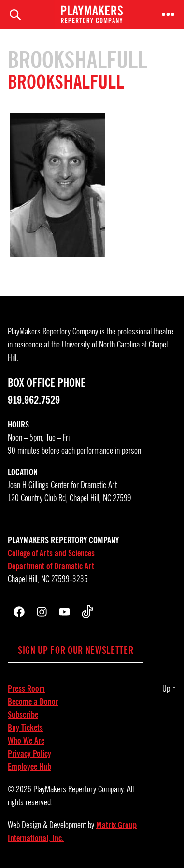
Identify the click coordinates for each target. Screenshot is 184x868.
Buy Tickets (25, 728)
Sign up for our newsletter (76, 650)
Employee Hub (29, 767)
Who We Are (26, 741)
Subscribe (23, 715)
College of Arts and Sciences (51, 553)
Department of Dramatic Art (51, 566)
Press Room (26, 689)
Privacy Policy (29, 754)
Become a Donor (33, 702)
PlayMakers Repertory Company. (79, 789)
